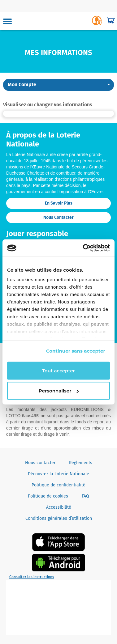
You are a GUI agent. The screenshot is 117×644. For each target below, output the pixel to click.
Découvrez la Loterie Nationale (58, 474)
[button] (58, 85)
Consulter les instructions (32, 577)
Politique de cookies (48, 496)
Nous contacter (58, 217)
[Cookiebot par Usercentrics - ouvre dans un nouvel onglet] (84, 248)
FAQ (85, 496)
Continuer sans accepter (76, 351)
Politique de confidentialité (58, 485)
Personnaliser (59, 391)
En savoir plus (59, 203)
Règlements (81, 463)
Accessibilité (59, 507)
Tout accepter (58, 370)
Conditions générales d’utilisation (59, 518)
